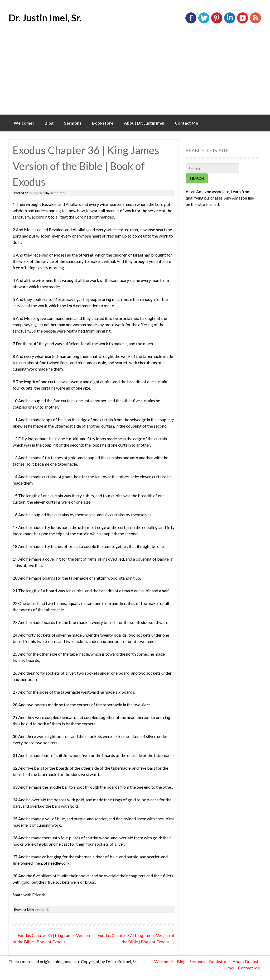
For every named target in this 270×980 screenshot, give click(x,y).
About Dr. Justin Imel (144, 123)
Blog (49, 123)
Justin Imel (57, 193)
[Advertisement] (135, 75)
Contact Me (186, 123)
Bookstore (103, 123)
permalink (42, 909)
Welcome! (24, 123)
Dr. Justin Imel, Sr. (45, 18)
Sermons (73, 123)
